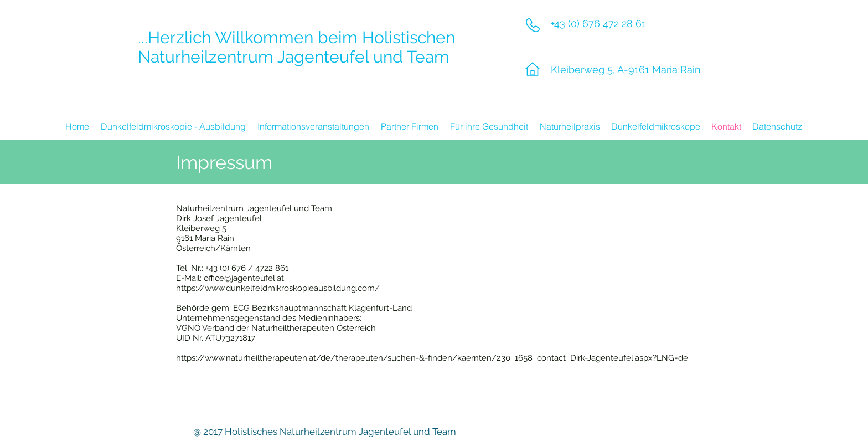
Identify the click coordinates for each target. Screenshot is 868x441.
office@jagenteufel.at (244, 278)
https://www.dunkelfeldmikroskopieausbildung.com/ (278, 288)
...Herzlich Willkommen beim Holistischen (296, 37)
